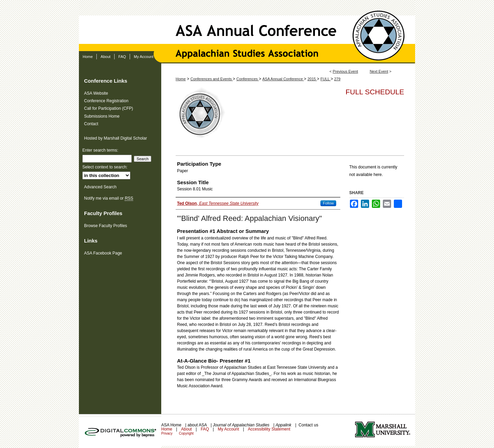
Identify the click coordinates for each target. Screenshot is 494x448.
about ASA (197, 425)
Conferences (248, 79)
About (187, 429)
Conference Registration (106, 101)
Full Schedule (375, 92)
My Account (229, 429)
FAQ (205, 429)
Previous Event (345, 71)
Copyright (186, 433)
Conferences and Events (212, 79)
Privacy (167, 433)
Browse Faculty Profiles (105, 226)
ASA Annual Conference (247, 26)
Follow (328, 203)
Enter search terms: (100, 150)
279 (337, 79)
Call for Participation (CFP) (109, 108)
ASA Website (96, 93)
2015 (312, 79)
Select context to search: (105, 167)
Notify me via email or (109, 198)
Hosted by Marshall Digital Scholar (115, 138)
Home (181, 79)
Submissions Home (102, 116)
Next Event (379, 71)
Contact (91, 124)
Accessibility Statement (269, 429)
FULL (326, 79)
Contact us (308, 425)
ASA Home (172, 425)
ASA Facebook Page (103, 253)
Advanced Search (100, 187)
